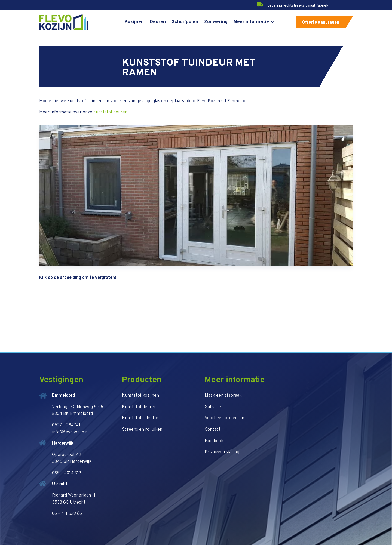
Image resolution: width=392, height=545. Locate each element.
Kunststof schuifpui (141, 418)
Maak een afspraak (223, 396)
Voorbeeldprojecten (224, 418)
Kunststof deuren (139, 407)
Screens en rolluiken (142, 430)
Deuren (158, 22)
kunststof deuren (110, 112)
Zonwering (216, 22)
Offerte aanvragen (321, 23)
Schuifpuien (185, 22)
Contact (213, 430)
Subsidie (213, 407)
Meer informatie (251, 22)
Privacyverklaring (222, 452)
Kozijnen (134, 22)
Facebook (214, 441)
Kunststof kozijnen (140, 396)
